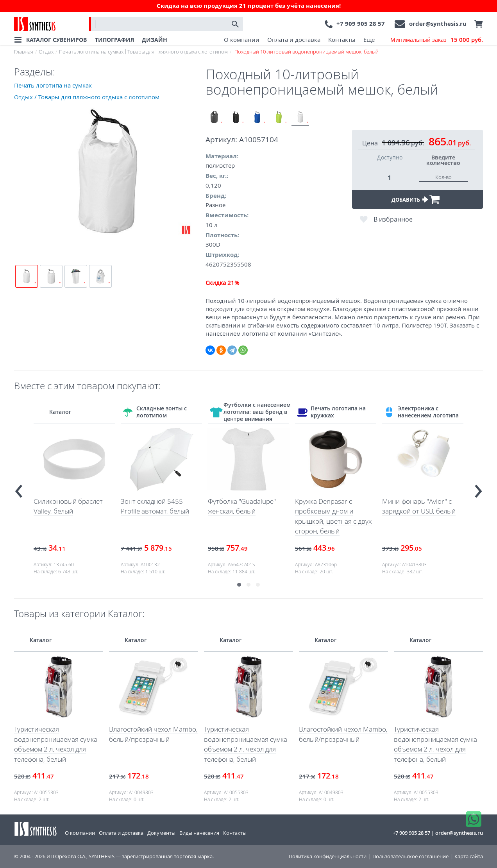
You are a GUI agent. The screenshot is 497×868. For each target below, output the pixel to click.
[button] (239, 585)
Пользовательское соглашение (410, 856)
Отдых (46, 52)
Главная (24, 52)
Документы (161, 833)
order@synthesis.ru (438, 24)
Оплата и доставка (294, 39)
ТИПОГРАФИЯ (114, 40)
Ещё (369, 39)
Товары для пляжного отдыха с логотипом (178, 52)
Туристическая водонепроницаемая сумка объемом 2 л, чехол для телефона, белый (56, 744)
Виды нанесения (199, 833)
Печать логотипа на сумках (91, 52)
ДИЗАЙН (155, 40)
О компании (242, 39)
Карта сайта (469, 856)
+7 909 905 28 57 (361, 24)
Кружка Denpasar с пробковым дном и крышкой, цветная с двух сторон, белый (333, 516)
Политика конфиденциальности (328, 856)
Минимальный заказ (437, 40)
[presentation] (19, 488)
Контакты (342, 39)
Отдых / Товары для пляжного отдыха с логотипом (87, 97)
